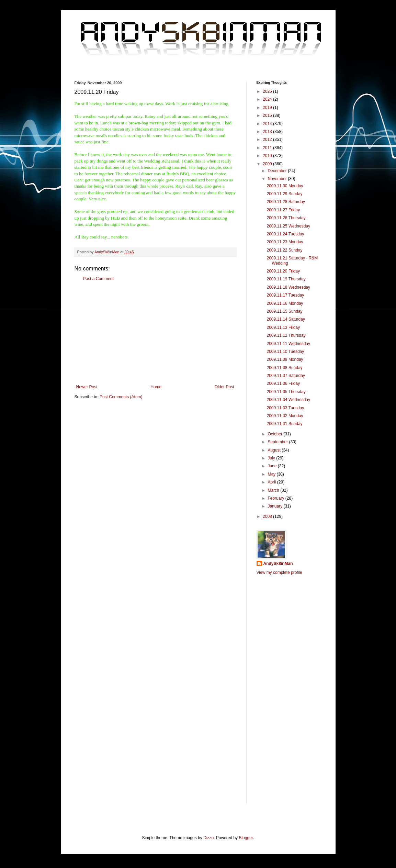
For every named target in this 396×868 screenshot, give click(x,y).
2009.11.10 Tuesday (285, 352)
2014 (268, 124)
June (273, 466)
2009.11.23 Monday (285, 242)
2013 (268, 132)
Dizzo (208, 838)
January (275, 506)
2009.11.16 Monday (285, 303)
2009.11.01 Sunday (284, 424)
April (272, 482)
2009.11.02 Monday (285, 416)
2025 (268, 91)
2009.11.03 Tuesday (285, 408)
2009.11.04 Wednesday (288, 400)
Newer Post (87, 387)
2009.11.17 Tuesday (285, 295)
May (272, 474)
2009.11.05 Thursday (286, 392)
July (272, 458)
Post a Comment (98, 279)
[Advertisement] (155, 333)
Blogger (246, 838)
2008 (268, 516)
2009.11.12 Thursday (286, 335)
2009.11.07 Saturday (286, 376)
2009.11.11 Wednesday (288, 344)
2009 (268, 164)
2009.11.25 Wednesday (288, 226)
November (278, 179)
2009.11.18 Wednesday (288, 287)
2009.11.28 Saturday (286, 202)
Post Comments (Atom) (121, 397)
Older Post (224, 387)
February (276, 498)
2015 (268, 115)
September (278, 442)
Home (156, 387)
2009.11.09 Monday (285, 359)
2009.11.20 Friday (283, 271)
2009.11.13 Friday (283, 327)
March (274, 490)
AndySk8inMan (278, 564)
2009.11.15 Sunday (284, 311)
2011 (268, 148)
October (275, 434)
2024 (268, 99)
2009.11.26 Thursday (286, 218)
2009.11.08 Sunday (284, 368)
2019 (268, 108)
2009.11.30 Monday (285, 186)
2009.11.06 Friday (283, 383)
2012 (268, 140)
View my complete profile (279, 572)
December (278, 171)
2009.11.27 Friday (283, 210)
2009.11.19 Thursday (286, 279)
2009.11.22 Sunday (284, 250)
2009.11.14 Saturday (286, 319)
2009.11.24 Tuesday (285, 234)
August (275, 450)
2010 (268, 156)
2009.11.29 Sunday (284, 194)
